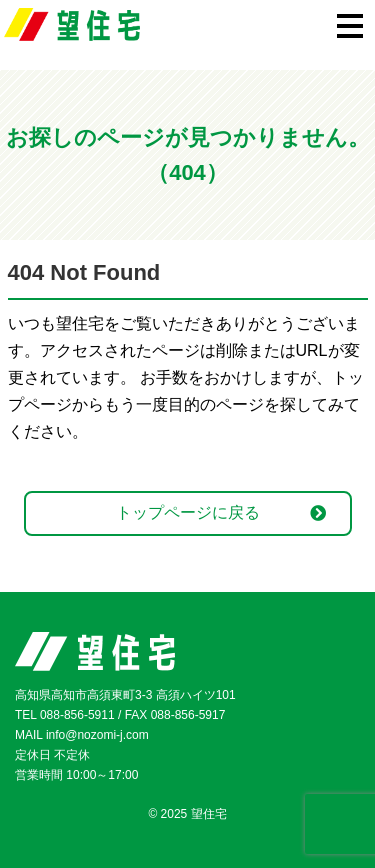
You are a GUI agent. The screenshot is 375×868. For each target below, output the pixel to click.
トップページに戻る (188, 512)
